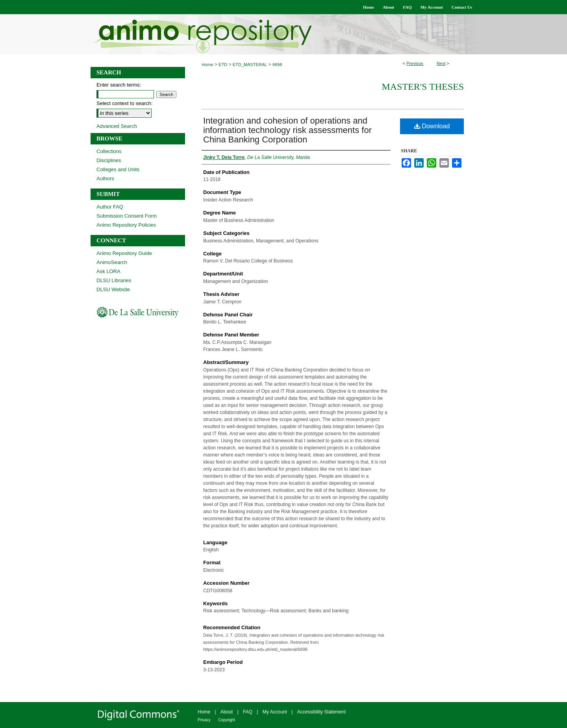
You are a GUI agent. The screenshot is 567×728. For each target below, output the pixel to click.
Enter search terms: (119, 85)
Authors (105, 178)
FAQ (248, 712)
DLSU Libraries (114, 280)
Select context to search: (124, 103)
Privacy (204, 720)
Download (432, 126)
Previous (415, 63)
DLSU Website (113, 289)
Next (441, 63)
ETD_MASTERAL (250, 65)
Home (207, 65)
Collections (109, 151)
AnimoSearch (112, 262)
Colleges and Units (118, 169)
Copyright (227, 720)
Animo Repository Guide (124, 253)
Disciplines (109, 160)
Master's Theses (423, 87)
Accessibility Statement (321, 712)
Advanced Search (117, 126)
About (227, 712)
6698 (277, 65)
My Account (275, 712)
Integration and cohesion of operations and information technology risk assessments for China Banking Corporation (287, 130)
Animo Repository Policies (126, 225)
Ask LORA (108, 271)
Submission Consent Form (127, 216)
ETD (223, 65)
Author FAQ (110, 207)
